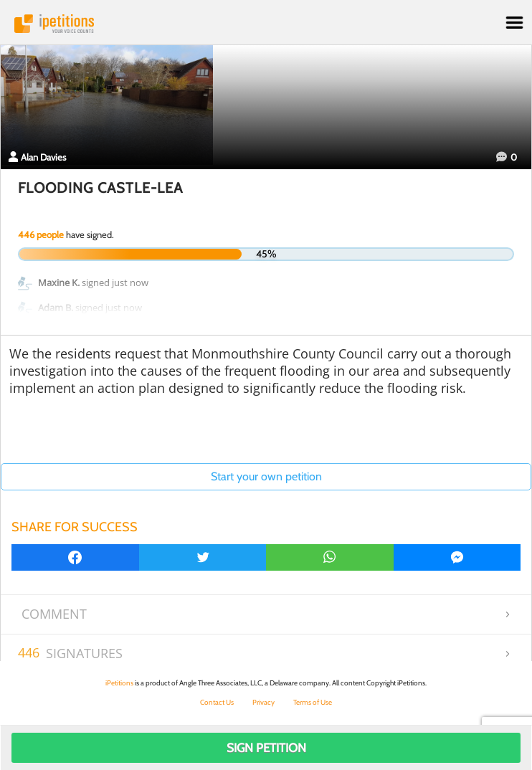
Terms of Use (313, 702)
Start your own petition (266, 476)
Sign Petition (266, 748)
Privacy (263, 702)
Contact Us (217, 702)
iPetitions (266, 24)
